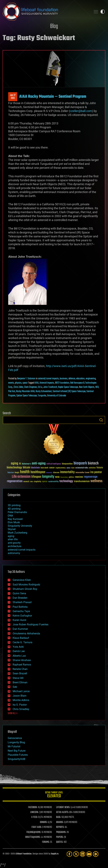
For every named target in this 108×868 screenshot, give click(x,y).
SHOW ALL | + (13, 713)
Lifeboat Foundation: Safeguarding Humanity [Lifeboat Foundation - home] (46, 12)
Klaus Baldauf (21, 638)
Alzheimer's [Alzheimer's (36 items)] (26, 464)
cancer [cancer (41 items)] (52, 468)
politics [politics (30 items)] (71, 477)
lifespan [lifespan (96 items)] (36, 477)
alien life (13, 539)
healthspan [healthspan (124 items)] (38, 472)
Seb (15, 687)
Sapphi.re (55, 854)
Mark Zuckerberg (17, 533)
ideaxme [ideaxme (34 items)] (56, 473)
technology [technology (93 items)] (66, 481)
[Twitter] (76, 854)
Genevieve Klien (22, 580)
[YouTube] (89, 854)
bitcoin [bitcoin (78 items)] (27, 468)
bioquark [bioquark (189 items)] (80, 463)
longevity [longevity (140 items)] (48, 477)
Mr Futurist (14, 746)
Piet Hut (12, 391)
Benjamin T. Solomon (26, 379)
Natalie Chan (20, 669)
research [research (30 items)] (26, 482)
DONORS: (44, 822)
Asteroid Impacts (47, 383)
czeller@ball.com (81, 111)
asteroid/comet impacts (48, 379)
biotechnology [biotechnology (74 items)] (14, 468)
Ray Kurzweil (15, 519)
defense (72, 379)
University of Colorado (57, 396)
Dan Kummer (20, 629)
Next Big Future (17, 751)
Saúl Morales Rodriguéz (26, 585)
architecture (15, 546)
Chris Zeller (18, 387)
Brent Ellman (20, 682)
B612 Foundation (62, 383)
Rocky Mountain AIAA (25, 391)
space (25, 383)
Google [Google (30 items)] (17, 473)
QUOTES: (60, 842)
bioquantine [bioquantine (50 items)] (67, 464)
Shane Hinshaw (22, 660)
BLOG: (59, 817)
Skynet (12, 529)
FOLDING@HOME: (34, 832)
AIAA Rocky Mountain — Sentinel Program (53, 97)
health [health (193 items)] (25, 472)
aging (11, 536)
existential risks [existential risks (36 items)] (82, 468)
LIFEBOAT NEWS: (63, 807)
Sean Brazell (20, 673)
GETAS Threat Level (54, 795)
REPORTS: (60, 827)
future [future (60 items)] (100, 468)
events (11, 383)
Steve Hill (18, 678)
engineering (91, 379)
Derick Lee (19, 651)
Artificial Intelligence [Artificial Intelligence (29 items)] (54, 464)
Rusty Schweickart (44, 391)
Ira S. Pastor (20, 705)
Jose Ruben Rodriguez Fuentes (31, 624)
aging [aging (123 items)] (15, 464)
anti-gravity (14, 543)
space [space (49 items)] (45, 481)
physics (18, 383)
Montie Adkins (21, 700)
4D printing (14, 509)
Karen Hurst (19, 620)
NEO (97, 387)
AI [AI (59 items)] (20, 464)
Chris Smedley (21, 709)
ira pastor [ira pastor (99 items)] (96, 472)
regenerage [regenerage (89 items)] (91, 477)
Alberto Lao (19, 656)
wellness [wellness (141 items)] (96, 481)
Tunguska (42, 396)
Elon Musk (14, 522)
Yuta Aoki (18, 647)
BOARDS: (60, 822)
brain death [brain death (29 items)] (44, 468)
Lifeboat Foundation (23, 854)
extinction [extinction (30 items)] (92, 468)
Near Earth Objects (87, 387)
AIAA (37, 383)
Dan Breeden (20, 598)
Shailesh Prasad (22, 602)
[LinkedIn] (83, 854)
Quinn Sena (19, 593)
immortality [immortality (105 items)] (67, 472)
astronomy (14, 553)
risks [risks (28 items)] (32, 482)
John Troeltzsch (50, 387)
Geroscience (15, 738)
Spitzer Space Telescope (27, 396)
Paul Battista (20, 607)
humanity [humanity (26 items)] (49, 473)
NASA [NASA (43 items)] (57, 477)
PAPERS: (60, 837)
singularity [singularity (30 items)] (38, 482)
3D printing (14, 505)
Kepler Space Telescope (68, 387)
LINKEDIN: (34, 812)
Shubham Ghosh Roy (25, 589)
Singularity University (20, 526)
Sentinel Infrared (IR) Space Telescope (69, 391)
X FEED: (34, 817)
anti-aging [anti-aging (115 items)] (39, 464)
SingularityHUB (16, 759)
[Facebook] (69, 854)
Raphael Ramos (22, 665)
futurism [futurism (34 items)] (11, 473)
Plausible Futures (18, 755)
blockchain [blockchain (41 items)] (35, 468)
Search (101, 420)
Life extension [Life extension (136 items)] (21, 477)
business (64, 379)
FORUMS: (46, 842)
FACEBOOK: (33, 807)
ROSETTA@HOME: (33, 837)
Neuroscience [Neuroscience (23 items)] (64, 477)
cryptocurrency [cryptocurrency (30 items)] (61, 468)
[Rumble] (96, 854)
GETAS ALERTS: (62, 812)
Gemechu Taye (21, 611)
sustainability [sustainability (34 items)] (53, 482)
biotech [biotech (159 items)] (93, 463)
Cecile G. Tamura (22, 642)
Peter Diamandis (17, 512)
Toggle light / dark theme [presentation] (103, 12)
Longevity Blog (16, 742)
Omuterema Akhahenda (26, 633)
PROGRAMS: (61, 832)
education (80, 379)
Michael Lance (21, 691)
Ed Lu (40, 387)
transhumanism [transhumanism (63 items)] (82, 481)
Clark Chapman (31, 387)
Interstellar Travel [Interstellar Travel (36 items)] (82, 473)
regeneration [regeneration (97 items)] (15, 481)
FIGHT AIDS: (37, 827)
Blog (54, 26)
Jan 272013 (13, 97)
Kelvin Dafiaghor (22, 616)
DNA (10, 516)
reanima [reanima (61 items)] (79, 477)
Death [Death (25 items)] (73, 468)
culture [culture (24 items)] (68, 468)
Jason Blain (20, 696)
